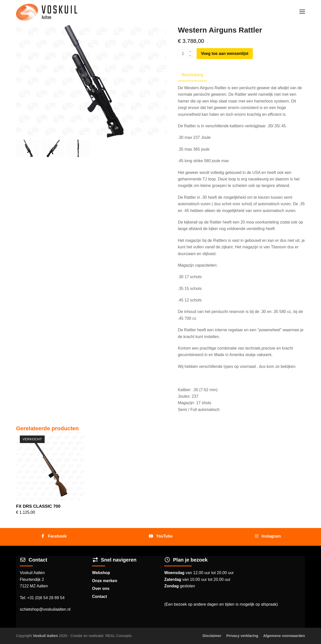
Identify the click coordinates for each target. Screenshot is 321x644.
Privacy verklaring (242, 636)
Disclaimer (212, 636)
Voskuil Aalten (45, 636)
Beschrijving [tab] (192, 75)
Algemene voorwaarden (284, 636)
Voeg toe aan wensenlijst (225, 53)
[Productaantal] (183, 54)
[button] (302, 12)
